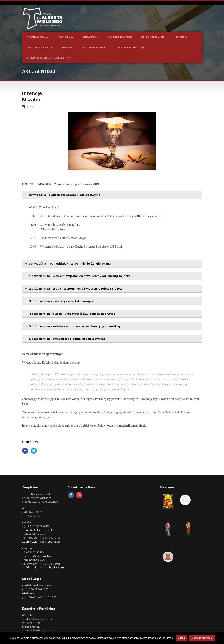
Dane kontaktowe (93, 47)
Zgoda (181, 638)
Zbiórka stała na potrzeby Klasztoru (43, 567)
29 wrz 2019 (32, 107)
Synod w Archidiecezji (129, 47)
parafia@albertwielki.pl (38, 530)
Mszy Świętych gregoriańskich (115, 412)
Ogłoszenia (65, 37)
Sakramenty (90, 37)
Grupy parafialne (153, 37)
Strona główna (37, 37)
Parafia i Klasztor (120, 37)
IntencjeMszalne (32, 96)
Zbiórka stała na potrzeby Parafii (41, 542)
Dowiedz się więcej (202, 638)
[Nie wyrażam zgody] (219, 638)
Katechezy (181, 37)
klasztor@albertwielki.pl (39, 556)
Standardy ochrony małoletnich (49, 58)
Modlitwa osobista (40, 47)
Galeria (67, 47)
